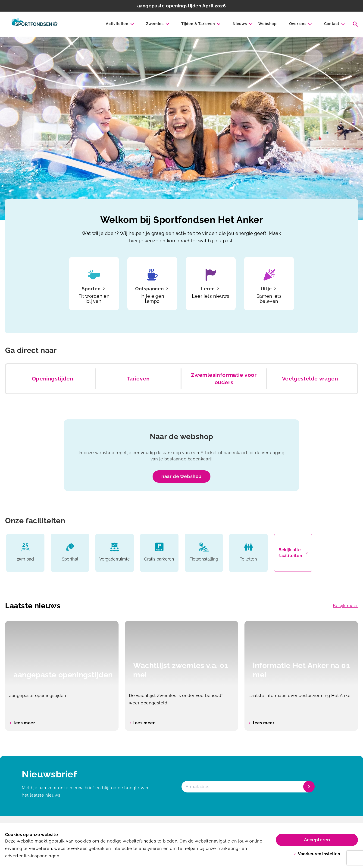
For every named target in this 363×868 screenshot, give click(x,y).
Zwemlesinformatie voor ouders (224, 379)
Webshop (268, 24)
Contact (332, 24)
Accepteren (317, 840)
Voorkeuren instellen (317, 854)
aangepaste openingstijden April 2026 (182, 6)
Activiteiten (117, 24)
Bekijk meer (345, 606)
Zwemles (155, 24)
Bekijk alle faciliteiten (293, 553)
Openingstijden (53, 379)
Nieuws (240, 24)
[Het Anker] (34, 24)
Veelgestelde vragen (310, 379)
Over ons (298, 24)
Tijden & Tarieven (198, 24)
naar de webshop (181, 476)
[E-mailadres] (248, 787)
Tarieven (138, 379)
